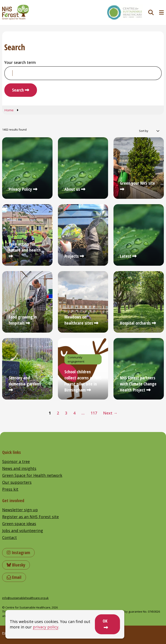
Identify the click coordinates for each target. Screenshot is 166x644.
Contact (10, 537)
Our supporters (17, 482)
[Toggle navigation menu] (161, 12)
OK (105, 621)
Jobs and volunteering (23, 531)
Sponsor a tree (16, 461)
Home (9, 110)
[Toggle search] (151, 12)
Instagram (18, 553)
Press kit (10, 489)
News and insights (19, 468)
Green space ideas (19, 524)
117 (94, 413)
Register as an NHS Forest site (30, 517)
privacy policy (46, 627)
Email (14, 577)
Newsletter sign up (20, 510)
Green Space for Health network (32, 475)
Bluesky (16, 565)
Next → (110, 413)
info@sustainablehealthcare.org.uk (25, 598)
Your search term (20, 62)
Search (18, 90)
